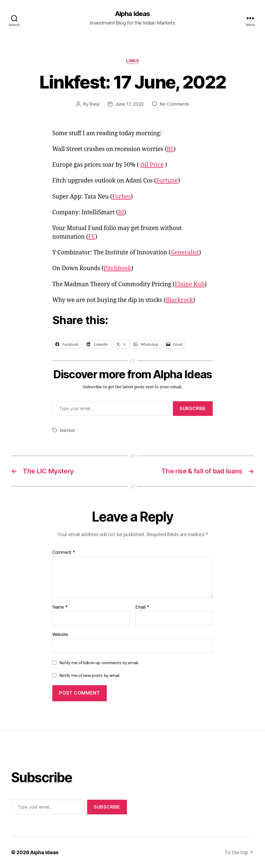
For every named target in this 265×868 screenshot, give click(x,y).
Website (60, 634)
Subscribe (193, 408)
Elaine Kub (189, 284)
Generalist (185, 253)
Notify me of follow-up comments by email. (99, 663)
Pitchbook (118, 268)
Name (60, 607)
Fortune (167, 181)
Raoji (95, 104)
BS (170, 149)
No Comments (174, 104)
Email (142, 607)
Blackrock (179, 300)
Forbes (122, 197)
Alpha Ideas (132, 14)
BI (121, 213)
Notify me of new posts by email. (90, 675)
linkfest (67, 430)
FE (92, 237)
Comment (64, 552)
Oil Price (152, 165)
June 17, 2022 (130, 104)
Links (133, 61)
